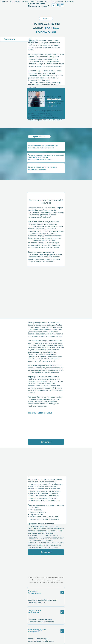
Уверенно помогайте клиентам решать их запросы (42, 601)
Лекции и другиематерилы (37, 631)
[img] (51, 611)
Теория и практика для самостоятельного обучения (41, 640)
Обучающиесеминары (34, 611)
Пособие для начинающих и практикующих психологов (41, 621)
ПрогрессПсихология (34, 592)
